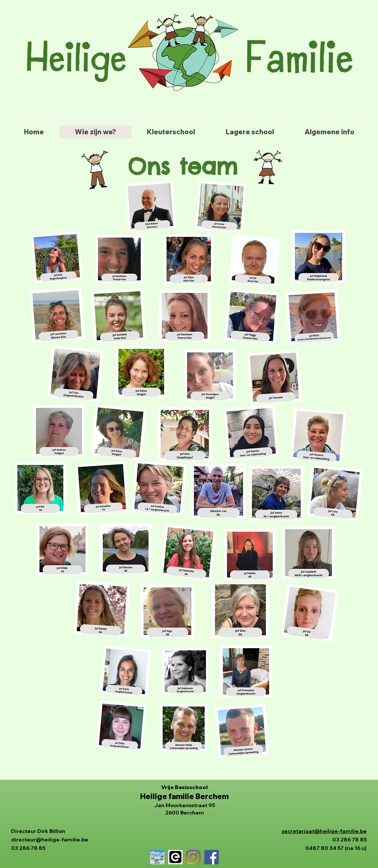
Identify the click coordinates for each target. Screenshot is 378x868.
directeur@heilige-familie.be (50, 840)
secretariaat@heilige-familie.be (324, 831)
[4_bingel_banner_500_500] (157, 857)
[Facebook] (211, 857)
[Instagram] (193, 857)
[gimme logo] (175, 857)
